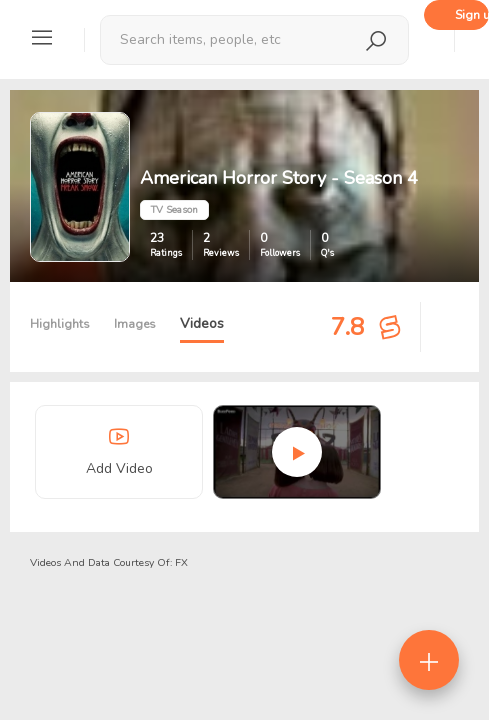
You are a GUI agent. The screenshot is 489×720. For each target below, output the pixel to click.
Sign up (472, 15)
